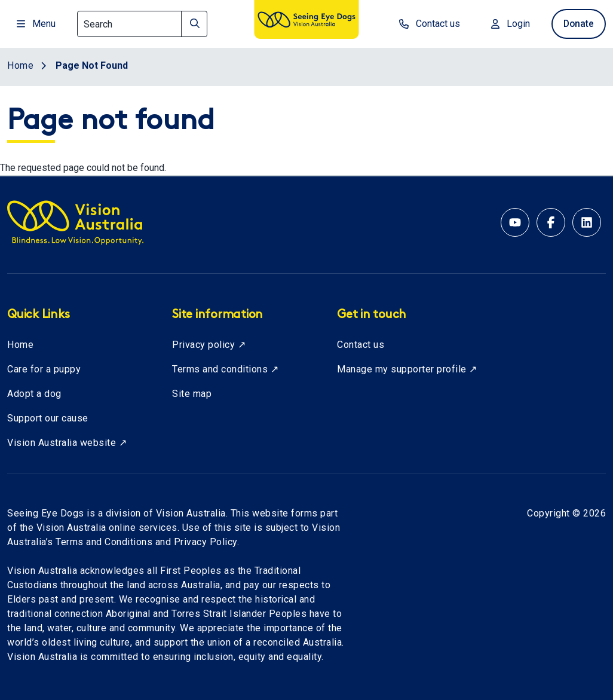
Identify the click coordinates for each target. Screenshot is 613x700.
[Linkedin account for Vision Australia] (587, 222)
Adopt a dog (34, 394)
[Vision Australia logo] (306, 22)
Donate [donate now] (577, 24)
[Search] (142, 24)
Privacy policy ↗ (209, 345)
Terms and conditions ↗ (225, 369)
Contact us (361, 345)
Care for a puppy (44, 369)
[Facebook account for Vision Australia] (551, 222)
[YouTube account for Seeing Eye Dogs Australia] (515, 222)
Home (20, 345)
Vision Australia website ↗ (67, 443)
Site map (192, 394)
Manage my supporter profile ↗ (407, 369)
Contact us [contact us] (426, 24)
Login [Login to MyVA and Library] (507, 24)
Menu (36, 24)
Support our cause (48, 418)
